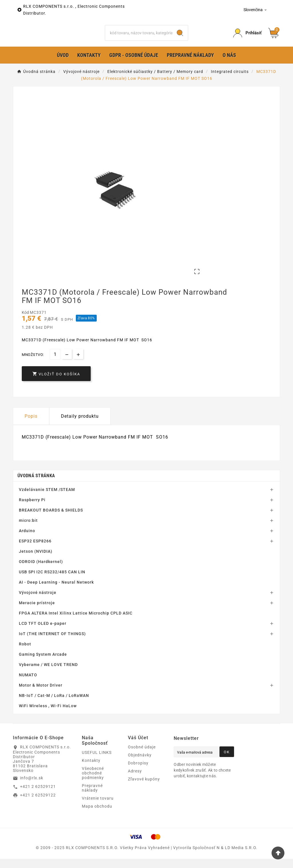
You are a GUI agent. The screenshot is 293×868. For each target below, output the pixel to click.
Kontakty (91, 770)
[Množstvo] (55, 363)
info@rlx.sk (32, 787)
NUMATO (28, 684)
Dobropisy (138, 772)
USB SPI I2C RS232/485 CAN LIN (52, 581)
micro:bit (28, 530)
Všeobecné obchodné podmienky (93, 782)
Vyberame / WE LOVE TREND (48, 674)
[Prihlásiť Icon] (247, 38)
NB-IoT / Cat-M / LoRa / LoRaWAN (54, 705)
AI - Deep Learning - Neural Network (56, 591)
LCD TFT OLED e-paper (43, 633)
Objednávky (140, 764)
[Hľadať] (139, 37)
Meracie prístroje (37, 612)
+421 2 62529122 (38, 804)
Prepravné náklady (92, 797)
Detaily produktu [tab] (80, 425)
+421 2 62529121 (38, 795)
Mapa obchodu (97, 815)
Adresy (135, 780)
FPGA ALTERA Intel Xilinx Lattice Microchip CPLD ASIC (76, 622)
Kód (26, 322)
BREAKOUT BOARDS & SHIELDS (51, 519)
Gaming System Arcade (43, 663)
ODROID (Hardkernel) (41, 571)
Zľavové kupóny (144, 788)
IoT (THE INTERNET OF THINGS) (52, 643)
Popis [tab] (31, 425)
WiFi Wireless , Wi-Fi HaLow (48, 715)
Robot (25, 653)
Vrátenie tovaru (98, 807)
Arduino (27, 540)
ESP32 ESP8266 (35, 550)
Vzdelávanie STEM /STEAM (47, 499)
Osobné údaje (142, 756)
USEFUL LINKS (97, 762)
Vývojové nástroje (38, 602)
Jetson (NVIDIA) (36, 560)
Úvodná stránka (36, 485)
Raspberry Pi (32, 509)
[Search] (180, 37)
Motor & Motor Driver (41, 694)
